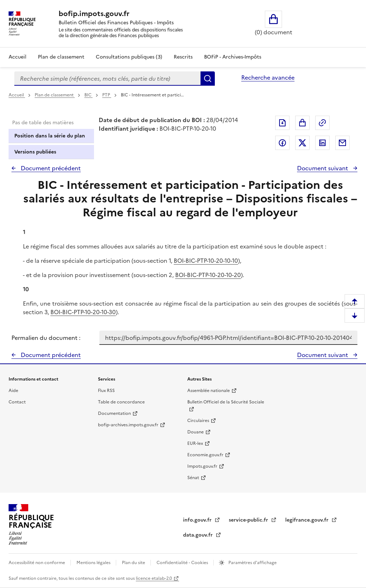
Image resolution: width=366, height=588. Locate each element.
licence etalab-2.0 (154, 578)
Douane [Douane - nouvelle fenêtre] (196, 432)
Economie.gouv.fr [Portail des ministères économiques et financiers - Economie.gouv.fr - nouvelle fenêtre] (205, 455)
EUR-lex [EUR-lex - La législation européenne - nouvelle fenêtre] (195, 443)
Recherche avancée (268, 77)
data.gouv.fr (199, 535)
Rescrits (183, 57)
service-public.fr (249, 520)
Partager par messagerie (342, 143)
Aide (13, 391)
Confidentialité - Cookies (183, 563)
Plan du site (134, 563)
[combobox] (107, 79)
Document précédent (50, 168)
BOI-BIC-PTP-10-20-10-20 (208, 275)
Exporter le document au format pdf (282, 123)
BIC (88, 95)
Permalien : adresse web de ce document (322, 123)
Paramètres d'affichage (252, 563)
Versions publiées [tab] (35, 152)
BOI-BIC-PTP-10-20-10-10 (206, 261)
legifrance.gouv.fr (308, 520)
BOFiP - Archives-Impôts (233, 57)
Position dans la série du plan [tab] (50, 136)
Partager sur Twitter (302, 143)
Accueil (18, 57)
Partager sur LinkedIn (322, 143)
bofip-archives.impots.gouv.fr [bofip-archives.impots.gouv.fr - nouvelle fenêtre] (128, 425)
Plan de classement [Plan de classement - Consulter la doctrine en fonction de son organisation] (61, 57)
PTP (107, 95)
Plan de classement (55, 95)
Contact (17, 402)
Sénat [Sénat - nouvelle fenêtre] (193, 478)
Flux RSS (106, 391)
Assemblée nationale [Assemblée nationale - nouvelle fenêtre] (209, 391)
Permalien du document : (46, 338)
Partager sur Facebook (282, 143)
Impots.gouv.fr (202, 466)
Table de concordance (121, 402)
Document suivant (323, 168)
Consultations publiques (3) (129, 57)
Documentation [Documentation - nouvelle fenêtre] (114, 413)
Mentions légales (94, 563)
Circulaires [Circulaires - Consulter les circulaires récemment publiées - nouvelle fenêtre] (198, 421)
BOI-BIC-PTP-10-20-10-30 (83, 312)
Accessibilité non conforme (37, 563)
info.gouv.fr (198, 520)
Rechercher (208, 79)
